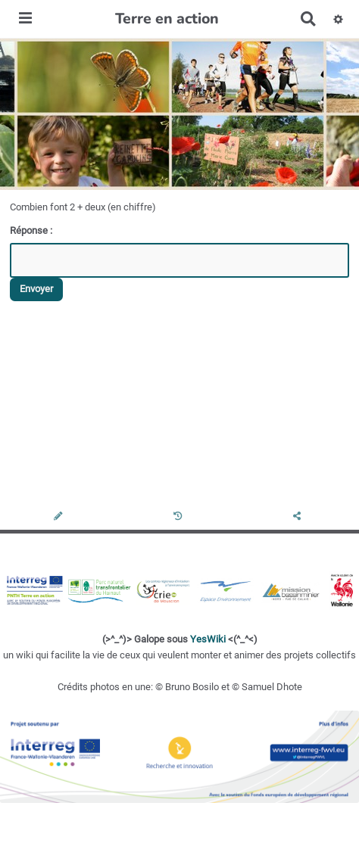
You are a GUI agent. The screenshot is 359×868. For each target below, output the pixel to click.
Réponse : (32, 230)
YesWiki (208, 639)
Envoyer (36, 289)
